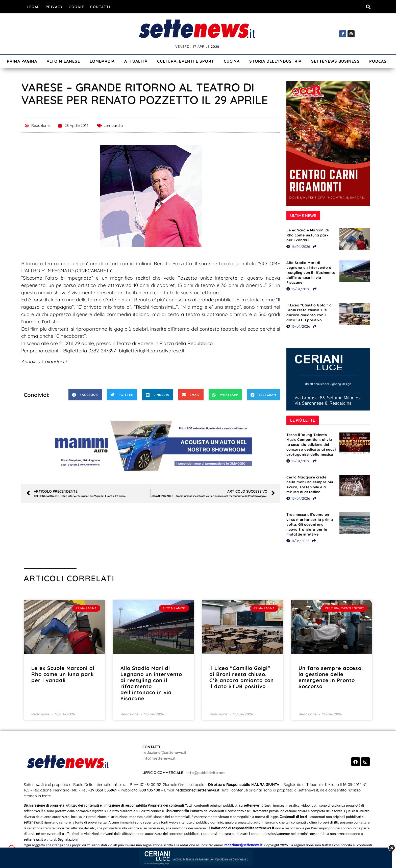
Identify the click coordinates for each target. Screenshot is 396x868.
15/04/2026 (298, 461)
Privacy (54, 7)
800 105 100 (150, 790)
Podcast (379, 61)
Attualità (136, 61)
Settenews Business (335, 61)
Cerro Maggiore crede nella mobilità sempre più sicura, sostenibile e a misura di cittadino (310, 485)
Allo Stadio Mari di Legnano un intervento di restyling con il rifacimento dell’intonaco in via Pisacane (311, 273)
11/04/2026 (298, 541)
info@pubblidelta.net (206, 773)
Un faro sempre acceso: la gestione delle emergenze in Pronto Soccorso (331, 677)
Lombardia (102, 61)
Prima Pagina (22, 61)
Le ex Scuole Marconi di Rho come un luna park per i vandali (308, 235)
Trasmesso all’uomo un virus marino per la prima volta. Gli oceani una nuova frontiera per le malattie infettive (310, 524)
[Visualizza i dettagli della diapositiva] (151, 446)
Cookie (76, 7)
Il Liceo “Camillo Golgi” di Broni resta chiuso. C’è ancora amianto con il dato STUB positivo (310, 313)
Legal (33, 7)
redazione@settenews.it (164, 752)
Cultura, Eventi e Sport (186, 61)
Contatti (100, 7)
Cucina (232, 61)
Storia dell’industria (275, 61)
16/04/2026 (298, 247)
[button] (368, 7)
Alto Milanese (63, 61)
